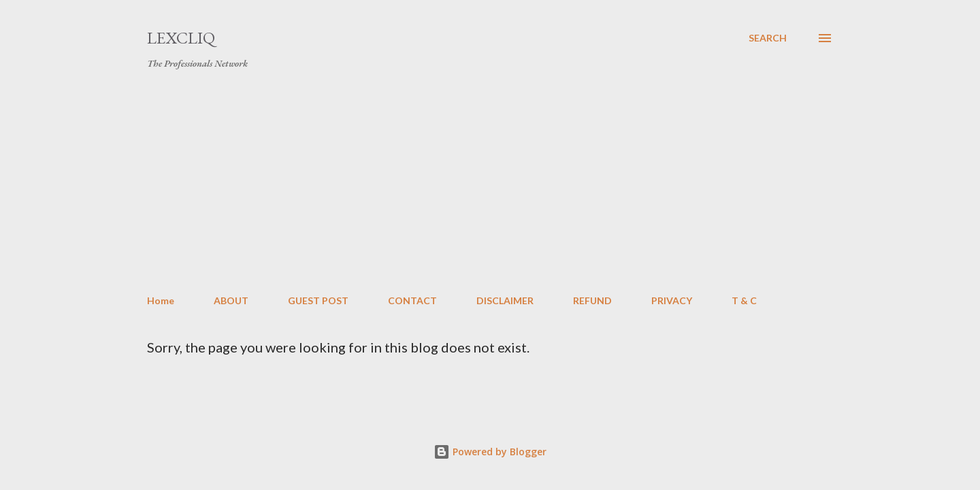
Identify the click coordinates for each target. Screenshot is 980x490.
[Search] (768, 38)
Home (161, 300)
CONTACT (412, 300)
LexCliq (181, 38)
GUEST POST (318, 300)
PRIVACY (672, 300)
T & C (744, 300)
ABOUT (231, 300)
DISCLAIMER (505, 300)
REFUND (592, 300)
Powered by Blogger (490, 452)
